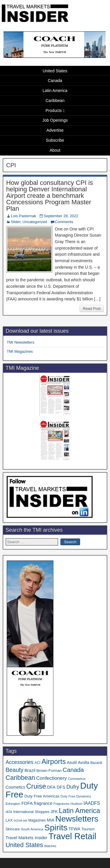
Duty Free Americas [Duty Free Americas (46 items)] (42, 796)
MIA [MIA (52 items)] (50, 820)
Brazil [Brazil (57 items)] (30, 770)
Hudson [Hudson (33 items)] (77, 803)
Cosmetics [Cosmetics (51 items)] (15, 787)
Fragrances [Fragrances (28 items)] (61, 804)
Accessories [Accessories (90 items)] (20, 762)
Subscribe (55, 140)
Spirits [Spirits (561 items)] (56, 827)
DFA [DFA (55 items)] (51, 787)
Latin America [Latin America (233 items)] (79, 811)
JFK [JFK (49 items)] (54, 812)
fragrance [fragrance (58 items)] (43, 803)
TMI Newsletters (21, 342)
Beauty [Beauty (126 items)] (15, 770)
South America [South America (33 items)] (32, 829)
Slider (16, 222)
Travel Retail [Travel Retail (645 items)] (72, 836)
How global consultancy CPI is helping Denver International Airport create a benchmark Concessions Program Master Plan (50, 196)
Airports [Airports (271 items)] (54, 761)
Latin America (55, 91)
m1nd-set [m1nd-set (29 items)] (21, 820)
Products (54, 111)
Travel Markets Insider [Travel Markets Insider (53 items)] (27, 838)
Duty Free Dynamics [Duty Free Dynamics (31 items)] (76, 796)
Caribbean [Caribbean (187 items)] (20, 778)
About (55, 150)
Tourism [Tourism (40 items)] (88, 829)
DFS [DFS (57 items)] (61, 787)
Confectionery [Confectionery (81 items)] (51, 778)
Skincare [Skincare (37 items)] (13, 829)
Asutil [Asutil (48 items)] (72, 762)
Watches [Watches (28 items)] (50, 846)
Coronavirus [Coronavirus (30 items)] (77, 779)
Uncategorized (35, 222)
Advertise (55, 130)
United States (55, 71)
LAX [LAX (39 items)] (9, 820)
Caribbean (55, 101)
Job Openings (55, 120)
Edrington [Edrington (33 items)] (13, 803)
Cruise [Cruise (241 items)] (36, 786)
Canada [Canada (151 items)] (73, 770)
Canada (55, 81)
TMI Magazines (20, 351)
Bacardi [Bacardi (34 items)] (96, 763)
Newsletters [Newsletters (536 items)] (77, 819)
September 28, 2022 (61, 216)
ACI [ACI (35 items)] (38, 763)
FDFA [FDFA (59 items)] (27, 803)
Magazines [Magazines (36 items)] (37, 820)
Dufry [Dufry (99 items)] (73, 787)
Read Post (92, 308)
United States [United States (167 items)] (24, 845)
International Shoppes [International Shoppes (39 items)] (31, 812)
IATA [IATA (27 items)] (9, 812)
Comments (64, 222)
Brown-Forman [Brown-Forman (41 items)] (49, 771)
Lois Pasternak (23, 216)
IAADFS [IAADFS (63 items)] (92, 803)
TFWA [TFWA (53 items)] (74, 829)
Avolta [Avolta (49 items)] (83, 762)
